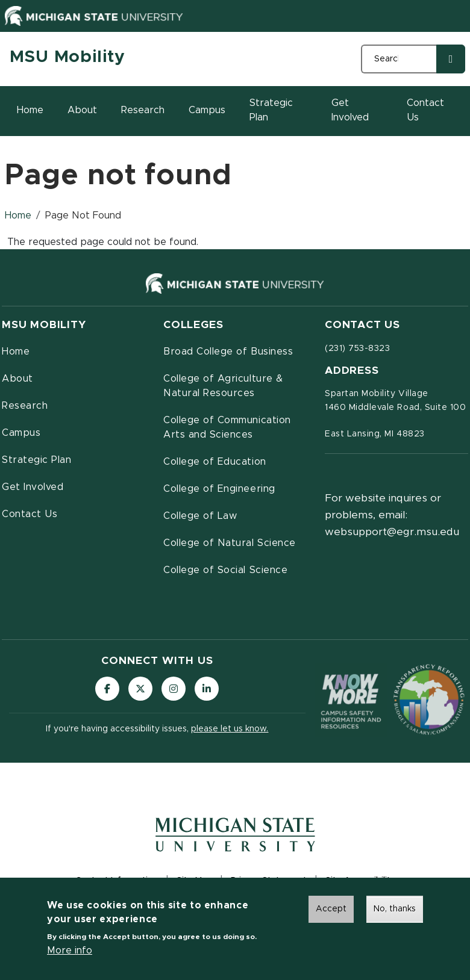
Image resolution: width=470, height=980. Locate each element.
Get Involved (350, 110)
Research (143, 110)
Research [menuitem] (25, 406)
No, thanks (395, 913)
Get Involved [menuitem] (33, 487)
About (82, 110)
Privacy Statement (269, 881)
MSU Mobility (67, 57)
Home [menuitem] (16, 352)
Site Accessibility (360, 881)
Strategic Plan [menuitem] (36, 460)
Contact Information (117, 881)
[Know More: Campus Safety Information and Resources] (351, 700)
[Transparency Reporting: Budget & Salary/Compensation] (429, 699)
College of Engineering (219, 489)
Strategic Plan (271, 110)
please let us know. (230, 729)
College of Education (215, 462)
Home (30, 110)
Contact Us (425, 110)
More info (70, 954)
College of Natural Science (230, 543)
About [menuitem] (17, 379)
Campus (207, 110)
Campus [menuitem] (21, 433)
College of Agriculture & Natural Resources (223, 386)
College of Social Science (225, 570)
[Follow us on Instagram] (174, 689)
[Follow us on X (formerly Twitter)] (140, 689)
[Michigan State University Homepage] (235, 843)
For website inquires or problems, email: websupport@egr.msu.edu (392, 515)
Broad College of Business (228, 352)
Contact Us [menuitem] (30, 514)
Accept (331, 913)
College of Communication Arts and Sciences (227, 427)
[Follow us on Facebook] (107, 689)
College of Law (200, 516)
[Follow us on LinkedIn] (207, 689)
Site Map (194, 881)
